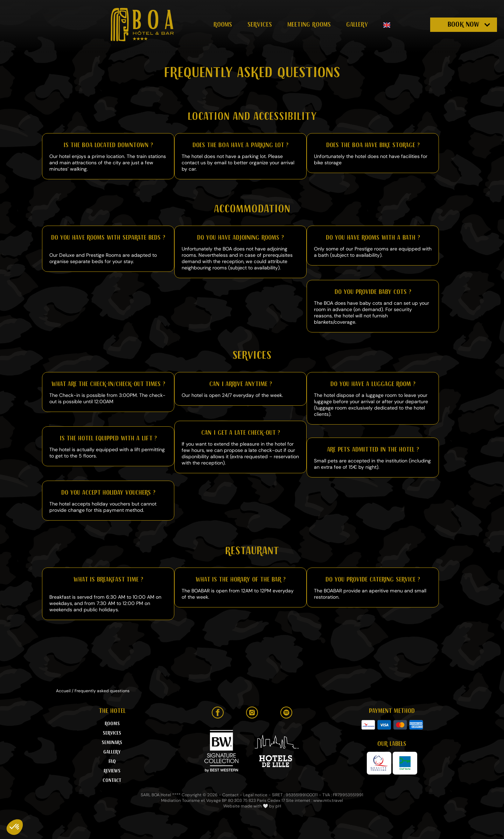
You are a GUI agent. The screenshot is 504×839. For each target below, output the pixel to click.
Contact (112, 780)
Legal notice (255, 795)
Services (260, 25)
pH (278, 806)
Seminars (112, 743)
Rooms (223, 25)
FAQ (112, 762)
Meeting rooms (309, 25)
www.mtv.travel (328, 800)
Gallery (357, 25)
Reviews (112, 771)
